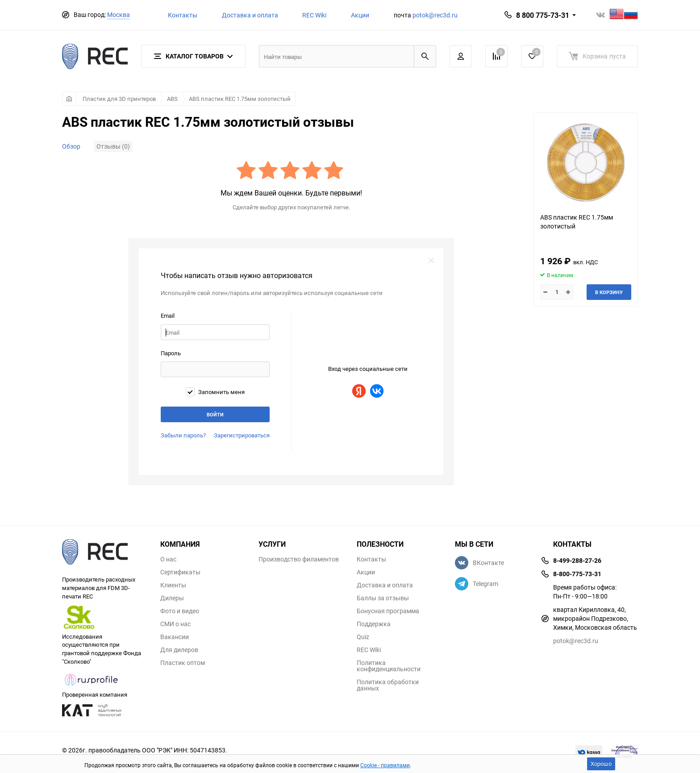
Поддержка (374, 624)
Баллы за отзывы (383, 598)
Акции (360, 15)
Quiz (363, 637)
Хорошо (601, 764)
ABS (172, 99)
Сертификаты (180, 572)
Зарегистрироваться (242, 435)
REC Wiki (314, 15)
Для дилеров (179, 650)
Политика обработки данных (388, 685)
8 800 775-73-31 (543, 15)
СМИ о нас (175, 624)
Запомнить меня (215, 392)
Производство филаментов (299, 559)
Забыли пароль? (183, 435)
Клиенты (173, 585)
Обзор (71, 146)
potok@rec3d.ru (435, 15)
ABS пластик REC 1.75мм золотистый (240, 99)
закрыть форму (431, 261)
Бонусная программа (388, 611)
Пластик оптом (183, 663)
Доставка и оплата (250, 15)
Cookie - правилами (385, 765)
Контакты (183, 15)
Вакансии (175, 637)
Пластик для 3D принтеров (119, 99)
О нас (168, 559)
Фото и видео (180, 611)
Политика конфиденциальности (389, 666)
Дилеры (172, 598)
